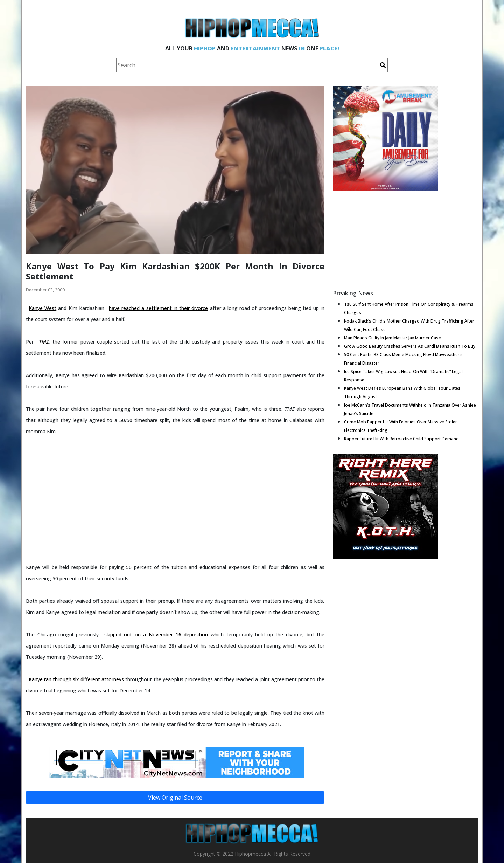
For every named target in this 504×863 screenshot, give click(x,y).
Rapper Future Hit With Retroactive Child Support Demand (401, 439)
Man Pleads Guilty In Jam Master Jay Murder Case (393, 338)
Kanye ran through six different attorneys (76, 679)
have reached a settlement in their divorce (158, 308)
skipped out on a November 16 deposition (156, 634)
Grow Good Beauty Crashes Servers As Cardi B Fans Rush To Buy (410, 346)
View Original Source (175, 798)
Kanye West (43, 308)
